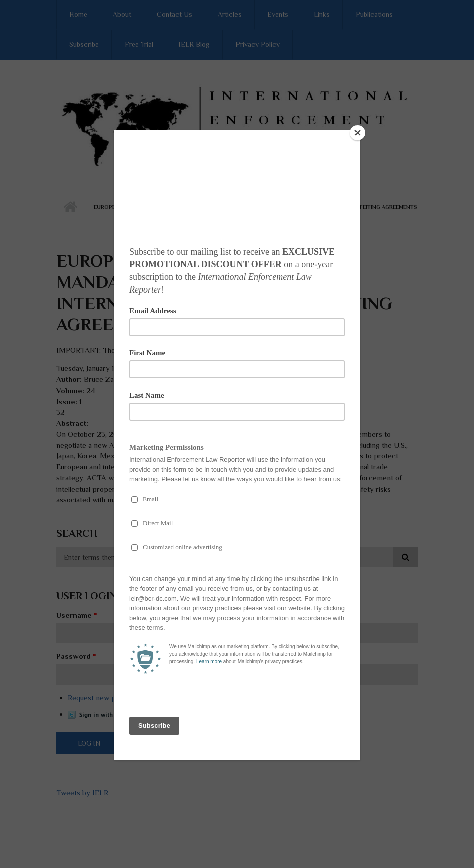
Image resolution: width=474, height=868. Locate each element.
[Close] (358, 133)
